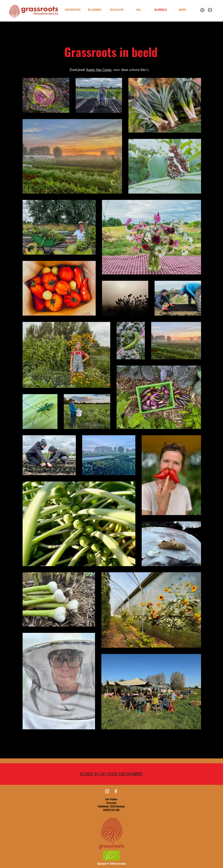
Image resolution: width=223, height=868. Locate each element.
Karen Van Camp (99, 70)
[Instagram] (202, 10)
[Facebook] (210, 10)
